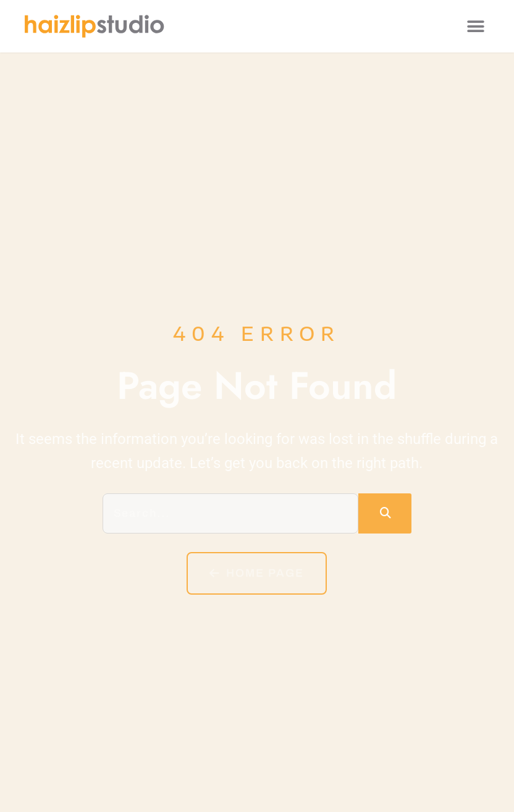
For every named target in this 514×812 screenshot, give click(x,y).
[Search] (385, 513)
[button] (475, 26)
